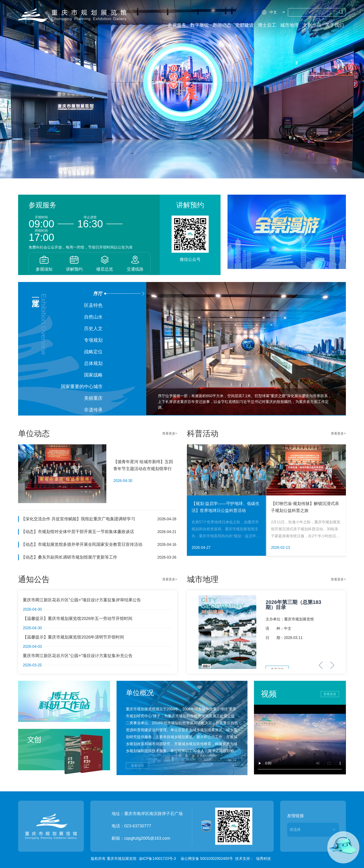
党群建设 (244, 25)
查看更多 (330, 694)
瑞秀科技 (263, 859)
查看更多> (170, 433)
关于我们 (335, 25)
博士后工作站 (267, 26)
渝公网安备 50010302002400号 (207, 859)
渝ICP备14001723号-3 (157, 859)
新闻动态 (222, 25)
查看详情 (137, 766)
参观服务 (177, 25)
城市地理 (289, 25)
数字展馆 (199, 25)
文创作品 (312, 25)
